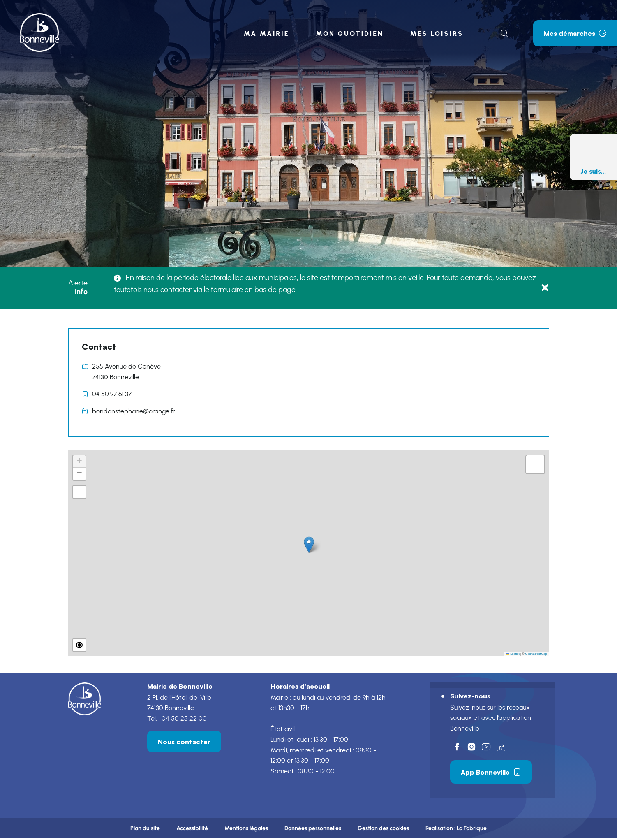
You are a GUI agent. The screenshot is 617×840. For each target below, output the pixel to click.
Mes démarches (575, 33)
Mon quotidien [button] (349, 34)
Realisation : (456, 830)
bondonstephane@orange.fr (134, 411)
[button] (309, 545)
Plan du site (145, 830)
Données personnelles (313, 830)
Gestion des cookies (383, 830)
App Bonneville (491, 773)
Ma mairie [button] (267, 34)
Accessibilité (192, 830)
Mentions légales (246, 830)
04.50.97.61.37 (112, 394)
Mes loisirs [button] (437, 34)
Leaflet (513, 654)
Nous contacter (184, 742)
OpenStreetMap (536, 654)
